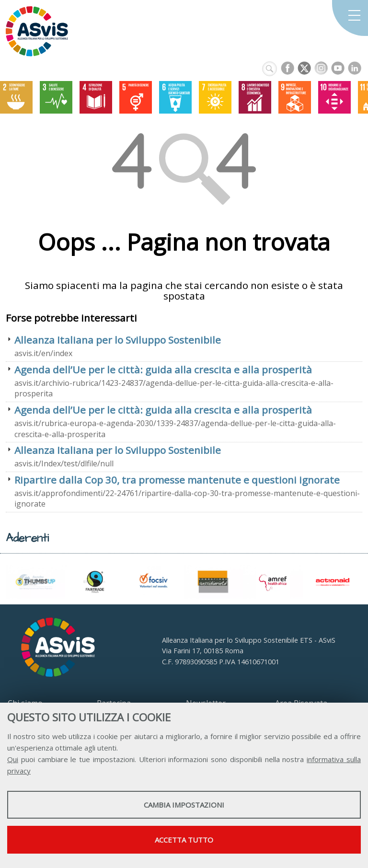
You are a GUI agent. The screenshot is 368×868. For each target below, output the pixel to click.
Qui (13, 759)
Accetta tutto (184, 840)
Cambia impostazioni (184, 805)
